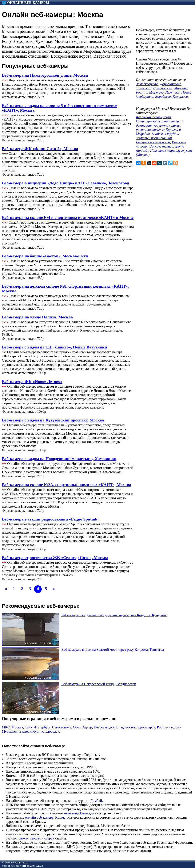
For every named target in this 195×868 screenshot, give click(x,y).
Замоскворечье (147, 84)
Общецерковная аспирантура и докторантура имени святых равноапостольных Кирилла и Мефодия (160, 127)
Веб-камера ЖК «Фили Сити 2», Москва (40, 149)
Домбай (96, 801)
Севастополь (62, 727)
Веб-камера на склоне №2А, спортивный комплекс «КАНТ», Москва (67, 485)
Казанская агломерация (154, 117)
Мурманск (10, 731)
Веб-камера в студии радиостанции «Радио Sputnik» (51, 519)
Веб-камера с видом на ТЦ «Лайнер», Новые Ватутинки (54, 347)
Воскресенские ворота (153, 142)
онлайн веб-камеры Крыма (45, 817)
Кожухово (180, 96)
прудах (35, 838)
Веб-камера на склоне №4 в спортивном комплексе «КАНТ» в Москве (68, 217)
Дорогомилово (171, 84)
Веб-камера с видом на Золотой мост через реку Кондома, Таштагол (113, 649)
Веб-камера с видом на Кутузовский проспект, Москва (53, 420)
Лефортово (155, 92)
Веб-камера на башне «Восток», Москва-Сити (45, 256)
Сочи (77, 727)
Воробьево (163, 96)
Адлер (87, 727)
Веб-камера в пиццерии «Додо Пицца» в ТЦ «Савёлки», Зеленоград (65, 183)
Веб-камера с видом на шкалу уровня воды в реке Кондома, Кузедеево (114, 615)
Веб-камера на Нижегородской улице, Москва (45, 75)
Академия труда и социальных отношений (158, 136)
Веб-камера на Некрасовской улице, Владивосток (99, 684)
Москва (17, 727)
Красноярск (146, 727)
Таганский (144, 88)
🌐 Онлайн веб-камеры (26, 3)
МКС (6, 727)
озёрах (49, 838)
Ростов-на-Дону (169, 727)
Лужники (172, 92)
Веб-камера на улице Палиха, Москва (37, 317)
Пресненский (163, 88)
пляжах (23, 838)
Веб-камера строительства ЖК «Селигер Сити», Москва (55, 558)
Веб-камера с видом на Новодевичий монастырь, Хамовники (59, 459)
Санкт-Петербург (38, 727)
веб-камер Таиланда (79, 813)
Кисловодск (50, 731)
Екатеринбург (29, 731)
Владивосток (126, 727)
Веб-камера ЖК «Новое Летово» (32, 382)
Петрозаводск (104, 727)
